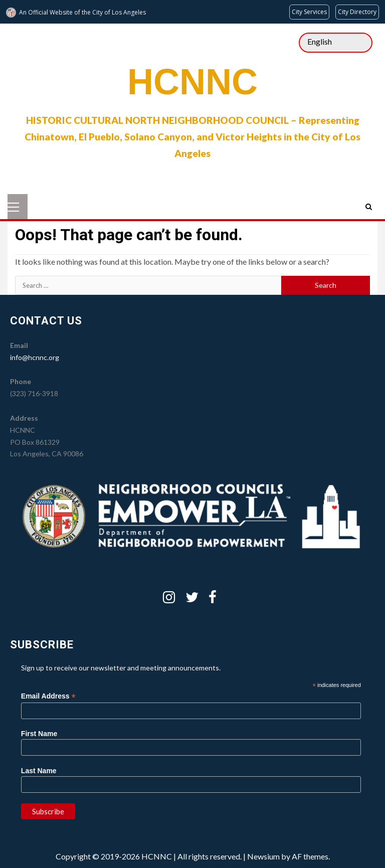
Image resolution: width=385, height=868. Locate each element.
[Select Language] (336, 43)
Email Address (48, 696)
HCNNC (192, 82)
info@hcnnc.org (35, 357)
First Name (39, 734)
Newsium (263, 856)
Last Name (39, 771)
